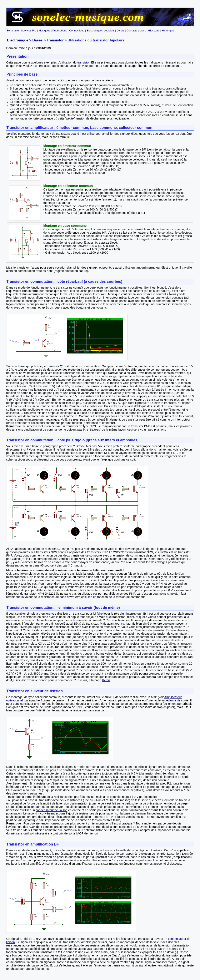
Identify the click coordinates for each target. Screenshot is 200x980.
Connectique (77, 31)
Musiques (44, 31)
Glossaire (154, 31)
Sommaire (13, 31)
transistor (83, 62)
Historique (168, 31)
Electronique (94, 31)
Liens (143, 31)
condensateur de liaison (51, 810)
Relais (106, 680)
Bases (37, 40)
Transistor (55, 40)
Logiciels (109, 31)
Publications (60, 31)
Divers (121, 31)
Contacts (132, 31)
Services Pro (29, 31)
